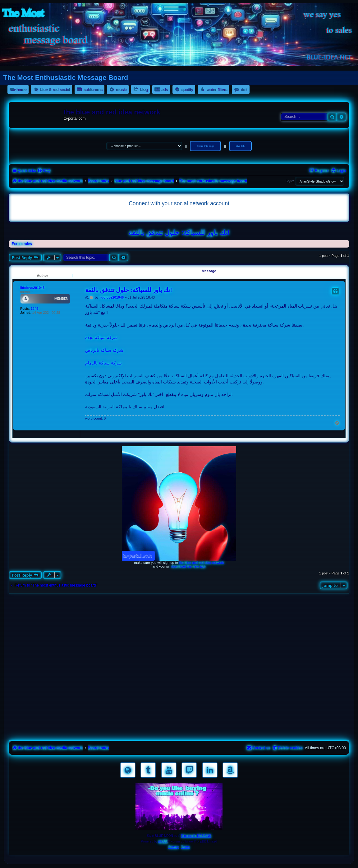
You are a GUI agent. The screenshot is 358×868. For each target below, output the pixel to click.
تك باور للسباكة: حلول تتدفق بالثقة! (179, 232)
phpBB (163, 841)
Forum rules (22, 244)
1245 (34, 309)
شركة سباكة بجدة (101, 337)
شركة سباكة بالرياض (104, 350)
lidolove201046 (32, 288)
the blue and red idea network (202, 563)
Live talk (240, 146)
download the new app (188, 566)
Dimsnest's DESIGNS (196, 836)
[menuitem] (44, 171)
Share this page (205, 146)
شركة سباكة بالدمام (103, 363)
